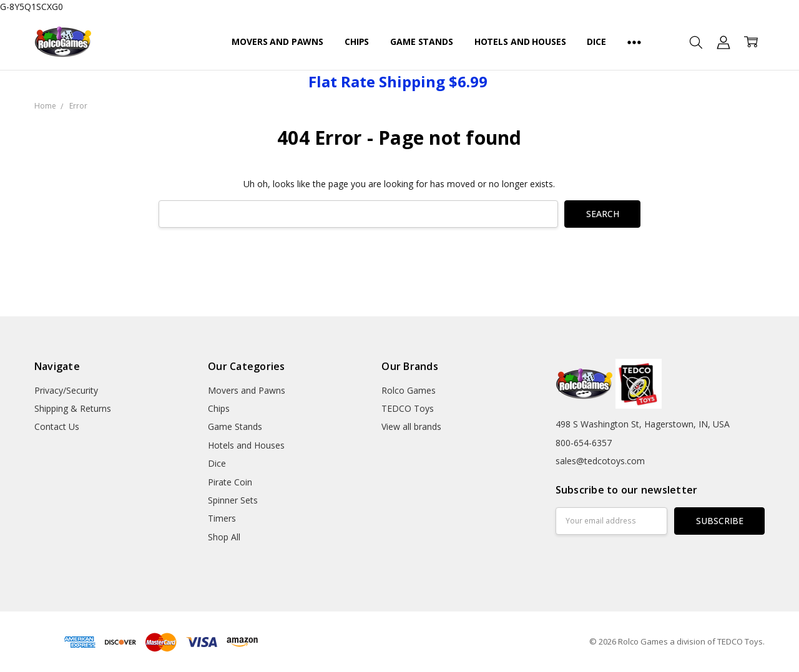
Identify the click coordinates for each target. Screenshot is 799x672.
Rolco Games (409, 390)
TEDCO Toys (408, 408)
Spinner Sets (233, 500)
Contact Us (57, 426)
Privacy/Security (66, 390)
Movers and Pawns (277, 41)
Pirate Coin (230, 482)
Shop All (224, 537)
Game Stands (421, 41)
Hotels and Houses (520, 41)
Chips (357, 41)
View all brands (411, 426)
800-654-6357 (584, 443)
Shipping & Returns (73, 408)
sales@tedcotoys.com (600, 461)
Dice (596, 41)
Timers (222, 518)
